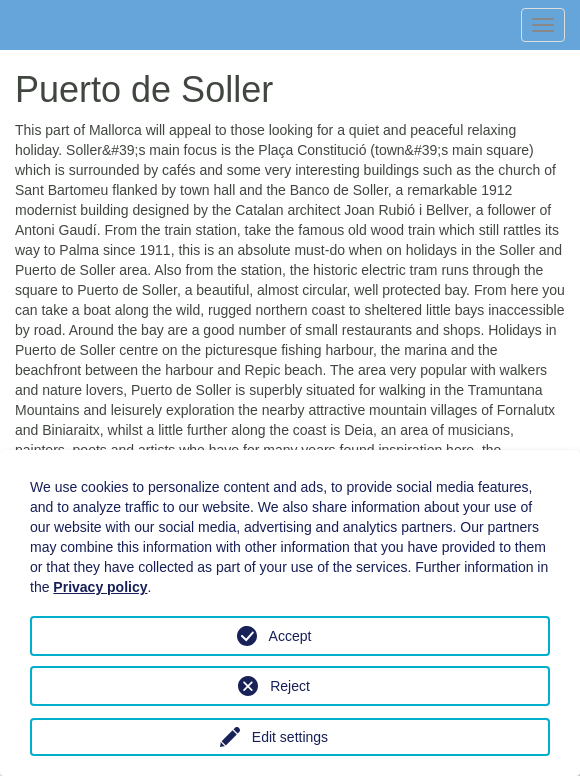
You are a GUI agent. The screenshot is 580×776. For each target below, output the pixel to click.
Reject (290, 686)
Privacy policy (100, 587)
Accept (290, 636)
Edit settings (290, 737)
